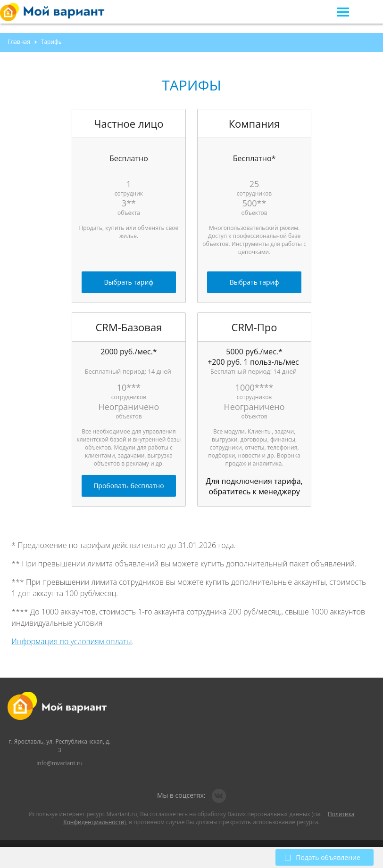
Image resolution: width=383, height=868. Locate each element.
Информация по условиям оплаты (71, 641)
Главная (19, 42)
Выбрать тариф (129, 282)
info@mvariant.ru (59, 763)
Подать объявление (323, 857)
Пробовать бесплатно (129, 486)
